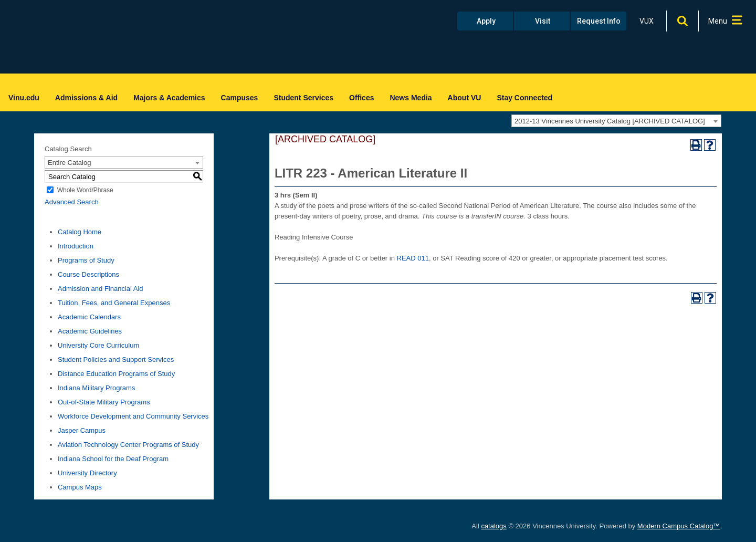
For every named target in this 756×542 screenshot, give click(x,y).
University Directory (87, 473)
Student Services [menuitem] (303, 98)
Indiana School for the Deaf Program (113, 459)
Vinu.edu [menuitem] (24, 98)
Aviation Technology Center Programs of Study (128, 445)
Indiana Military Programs (96, 388)
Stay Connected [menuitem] (524, 98)
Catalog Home (80, 232)
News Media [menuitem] (411, 98)
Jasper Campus (82, 430)
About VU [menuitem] (465, 98)
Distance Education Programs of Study (116, 374)
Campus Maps (80, 487)
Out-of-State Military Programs (104, 402)
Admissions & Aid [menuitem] (86, 98)
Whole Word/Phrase (85, 190)
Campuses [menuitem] (240, 98)
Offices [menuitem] (361, 98)
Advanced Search (72, 202)
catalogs (493, 526)
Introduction (76, 246)
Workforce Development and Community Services (133, 416)
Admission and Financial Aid (101, 289)
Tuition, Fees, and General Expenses (114, 303)
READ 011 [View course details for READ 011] (413, 258)
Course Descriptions (88, 274)
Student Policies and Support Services (116, 359)
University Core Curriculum (98, 345)
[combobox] (616, 121)
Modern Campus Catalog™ (679, 526)
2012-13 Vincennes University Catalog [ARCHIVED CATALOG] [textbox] (610, 121)
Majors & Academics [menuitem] (169, 98)
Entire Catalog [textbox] (69, 163)
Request (599, 21)
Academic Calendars (89, 317)
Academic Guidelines (90, 331)
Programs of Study (86, 260)
